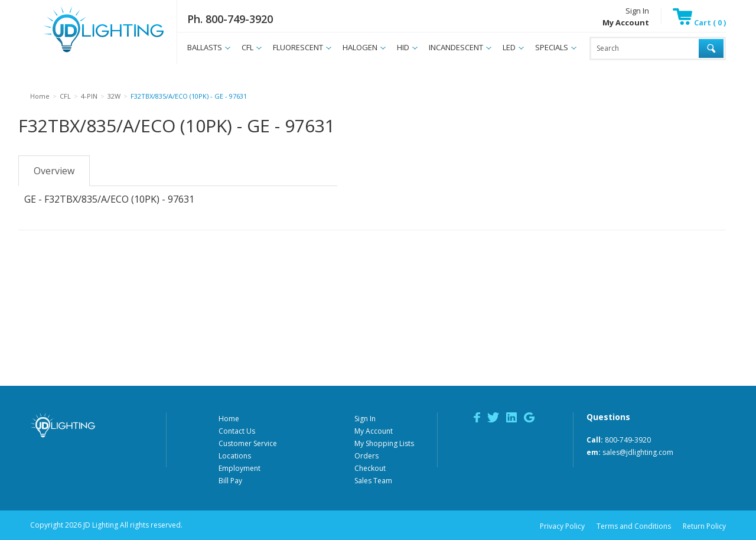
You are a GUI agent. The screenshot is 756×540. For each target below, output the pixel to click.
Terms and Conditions (634, 526)
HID (403, 47)
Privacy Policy (562, 526)
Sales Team (373, 481)
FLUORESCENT (298, 47)
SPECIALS (552, 47)
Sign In (637, 11)
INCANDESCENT (456, 47)
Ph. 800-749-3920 (230, 19)
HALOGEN (360, 47)
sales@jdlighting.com (638, 452)
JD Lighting (89, 52)
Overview (54, 171)
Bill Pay (230, 481)
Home (229, 419)
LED (509, 47)
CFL (247, 47)
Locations (235, 456)
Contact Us (237, 431)
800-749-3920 (628, 440)
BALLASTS (205, 47)
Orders (366, 456)
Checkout (370, 468)
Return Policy (704, 526)
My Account (374, 431)
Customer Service (248, 443)
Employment (239, 468)
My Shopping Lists (384, 443)
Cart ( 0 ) (699, 22)
